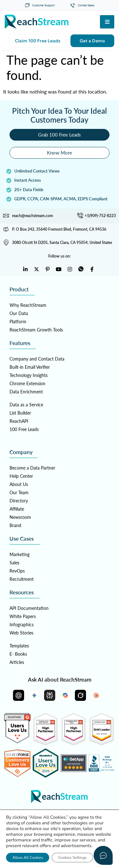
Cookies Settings (72, 858)
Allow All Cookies (28, 858)
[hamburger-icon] (107, 22)
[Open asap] (103, 855)
